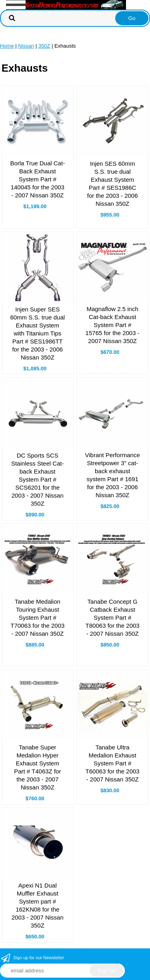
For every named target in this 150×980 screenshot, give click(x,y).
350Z (44, 46)
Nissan (26, 46)
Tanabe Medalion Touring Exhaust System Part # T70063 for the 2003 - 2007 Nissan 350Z (37, 618)
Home (7, 46)
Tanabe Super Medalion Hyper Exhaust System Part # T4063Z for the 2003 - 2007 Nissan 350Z (37, 767)
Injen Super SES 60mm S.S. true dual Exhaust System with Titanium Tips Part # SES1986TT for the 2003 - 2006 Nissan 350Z (37, 333)
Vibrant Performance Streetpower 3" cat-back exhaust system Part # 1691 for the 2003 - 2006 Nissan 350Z (113, 475)
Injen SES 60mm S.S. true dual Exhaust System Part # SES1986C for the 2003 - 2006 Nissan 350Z (113, 184)
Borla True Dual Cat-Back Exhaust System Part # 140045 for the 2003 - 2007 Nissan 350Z (37, 179)
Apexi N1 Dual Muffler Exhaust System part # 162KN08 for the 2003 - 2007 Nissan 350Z (38, 905)
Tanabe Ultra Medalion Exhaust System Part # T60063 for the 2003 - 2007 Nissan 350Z (113, 763)
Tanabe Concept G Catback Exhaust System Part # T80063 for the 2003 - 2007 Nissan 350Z (113, 618)
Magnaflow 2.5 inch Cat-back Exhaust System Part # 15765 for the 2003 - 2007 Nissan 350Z (113, 325)
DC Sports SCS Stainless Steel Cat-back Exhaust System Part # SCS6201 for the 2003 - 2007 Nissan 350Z (38, 479)
